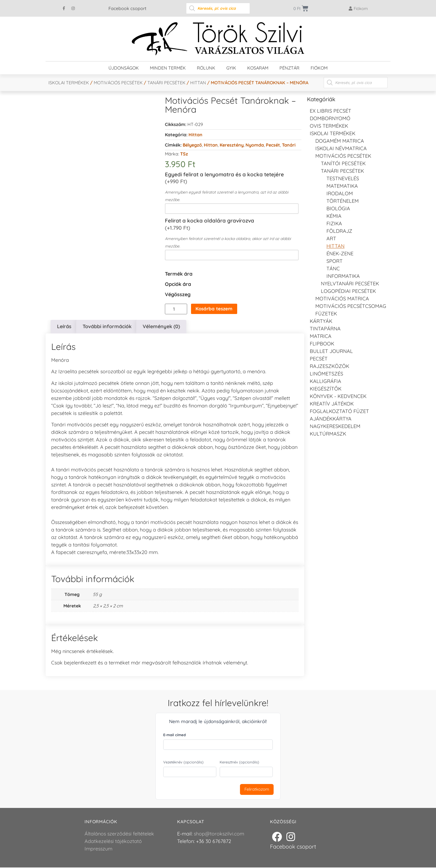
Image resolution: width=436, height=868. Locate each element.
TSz (184, 154)
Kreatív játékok (332, 404)
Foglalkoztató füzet (339, 411)
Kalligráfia (325, 381)
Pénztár (289, 68)
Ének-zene (340, 254)
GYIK (231, 68)
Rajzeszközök (330, 366)
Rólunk (206, 68)
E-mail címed (174, 735)
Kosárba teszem (215, 309)
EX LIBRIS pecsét (330, 111)
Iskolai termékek (69, 83)
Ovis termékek (329, 126)
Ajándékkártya (331, 419)
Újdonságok (124, 68)
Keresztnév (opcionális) (239, 763)
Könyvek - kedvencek (338, 396)
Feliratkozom (257, 790)
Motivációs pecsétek (118, 83)
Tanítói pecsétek (343, 163)
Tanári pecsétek (166, 83)
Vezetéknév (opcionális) (183, 763)
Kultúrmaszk (328, 434)
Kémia (334, 216)
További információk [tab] (107, 327)
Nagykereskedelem (335, 426)
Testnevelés (343, 178)
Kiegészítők (326, 389)
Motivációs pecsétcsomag (351, 306)
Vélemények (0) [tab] (161, 327)
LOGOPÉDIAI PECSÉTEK (348, 291)
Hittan (198, 83)
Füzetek (326, 314)
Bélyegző (192, 145)
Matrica (321, 336)
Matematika (342, 186)
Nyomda (255, 145)
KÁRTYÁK (321, 321)
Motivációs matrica (342, 299)
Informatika (343, 276)
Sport (335, 261)
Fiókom (319, 68)
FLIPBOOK (322, 344)
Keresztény (232, 145)
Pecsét (273, 145)
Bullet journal (331, 351)
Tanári (289, 145)
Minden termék (168, 68)
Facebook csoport (127, 8)
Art (331, 238)
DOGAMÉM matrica (340, 141)
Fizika (334, 223)
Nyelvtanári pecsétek (350, 284)
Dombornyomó (330, 118)
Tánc (333, 269)
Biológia (338, 208)
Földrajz (339, 231)
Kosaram (258, 68)
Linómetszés (326, 374)
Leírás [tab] (64, 327)
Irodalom (340, 193)
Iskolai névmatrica (341, 148)
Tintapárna (325, 329)
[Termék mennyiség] (176, 309)
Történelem (343, 201)
